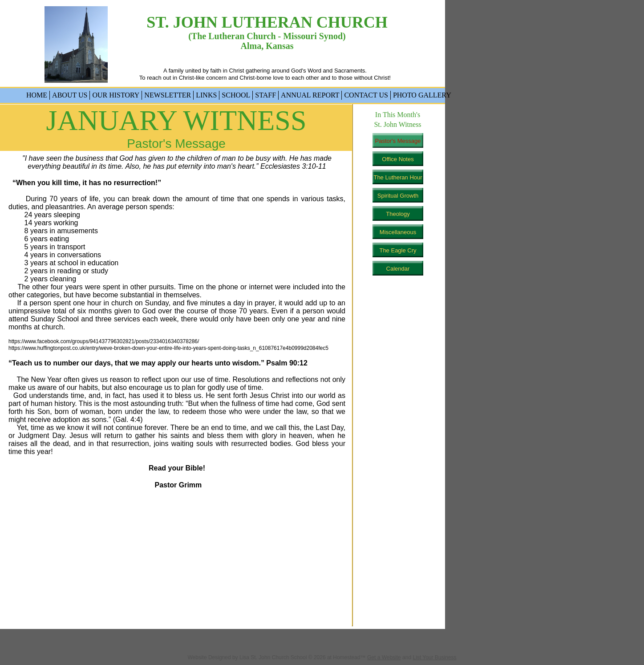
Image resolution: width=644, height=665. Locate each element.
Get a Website (384, 657)
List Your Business (434, 657)
